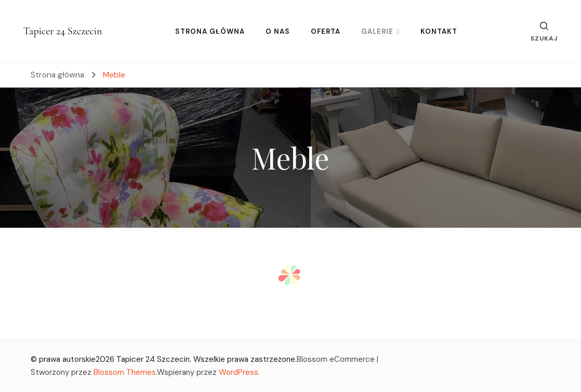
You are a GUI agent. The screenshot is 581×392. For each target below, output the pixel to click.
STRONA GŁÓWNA (210, 31)
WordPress (239, 372)
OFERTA (326, 31)
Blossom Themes (125, 372)
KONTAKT (439, 31)
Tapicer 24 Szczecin (63, 31)
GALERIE (377, 31)
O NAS (278, 31)
